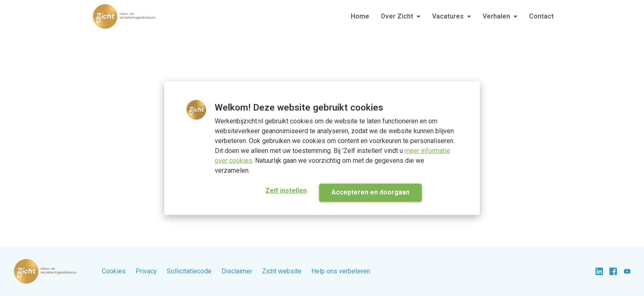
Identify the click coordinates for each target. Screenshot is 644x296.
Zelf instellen (286, 190)
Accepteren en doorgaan (370, 192)
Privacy (146, 271)
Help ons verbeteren (341, 271)
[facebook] (613, 271)
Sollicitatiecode (189, 271)
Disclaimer (237, 271)
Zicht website (282, 271)
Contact (541, 16)
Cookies (114, 271)
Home (360, 16)
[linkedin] (599, 271)
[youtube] (627, 271)
